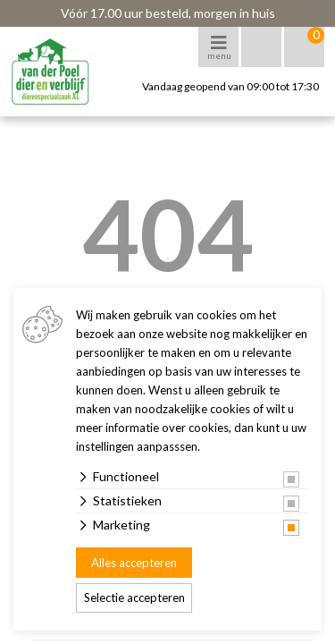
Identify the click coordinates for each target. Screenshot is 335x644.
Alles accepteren (134, 563)
